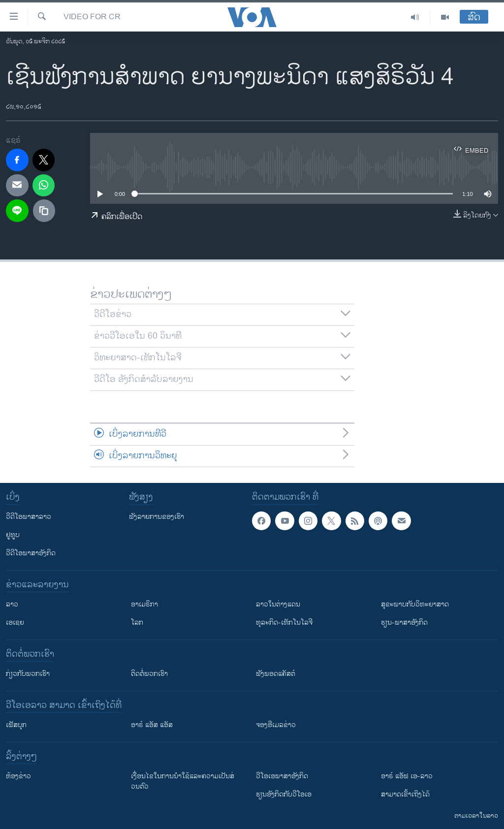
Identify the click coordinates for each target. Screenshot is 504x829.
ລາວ (12, 604)
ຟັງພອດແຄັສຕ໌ (276, 674)
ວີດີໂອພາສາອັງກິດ (31, 553)
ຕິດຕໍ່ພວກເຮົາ (149, 674)
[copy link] (44, 211)
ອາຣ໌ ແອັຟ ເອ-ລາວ (407, 776)
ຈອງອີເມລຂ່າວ (276, 725)
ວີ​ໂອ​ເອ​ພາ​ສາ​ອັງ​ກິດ (282, 776)
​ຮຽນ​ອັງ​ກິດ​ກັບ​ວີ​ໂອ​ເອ (284, 794)
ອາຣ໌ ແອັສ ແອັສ (152, 725)
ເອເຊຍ (15, 622)
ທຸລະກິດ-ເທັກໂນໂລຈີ (284, 622)
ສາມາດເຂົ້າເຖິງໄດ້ (405, 794)
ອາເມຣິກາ (144, 604)
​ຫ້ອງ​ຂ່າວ (18, 776)
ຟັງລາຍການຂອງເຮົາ (157, 517)
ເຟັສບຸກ (16, 725)
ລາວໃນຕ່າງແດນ (278, 604)
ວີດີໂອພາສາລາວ (29, 517)
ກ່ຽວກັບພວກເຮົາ (28, 674)
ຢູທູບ (13, 535)
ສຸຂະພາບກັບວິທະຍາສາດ (415, 604)
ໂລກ (137, 622)
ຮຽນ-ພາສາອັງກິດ (404, 622)
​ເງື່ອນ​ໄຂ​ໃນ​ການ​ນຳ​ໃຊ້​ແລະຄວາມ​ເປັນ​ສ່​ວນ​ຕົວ (183, 781)
